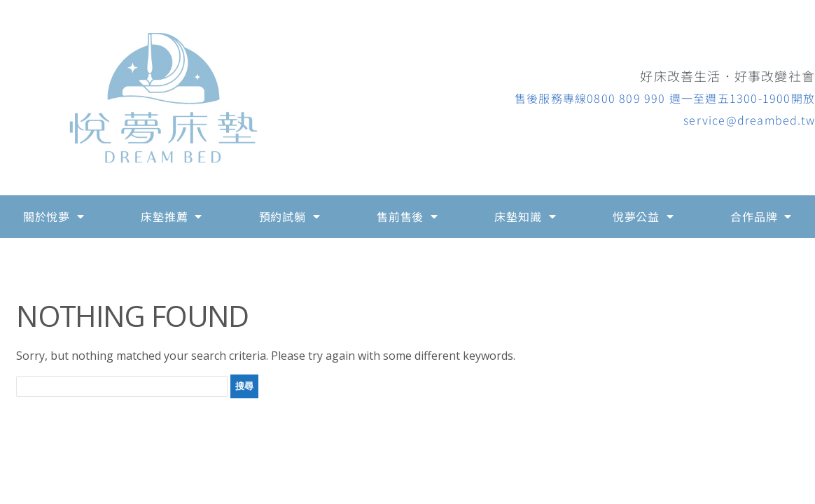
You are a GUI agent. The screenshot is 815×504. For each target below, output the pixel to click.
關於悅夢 (54, 216)
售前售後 (407, 216)
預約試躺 (290, 216)
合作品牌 (761, 216)
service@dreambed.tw (749, 120)
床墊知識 (525, 216)
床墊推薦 (172, 216)
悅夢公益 (643, 216)
